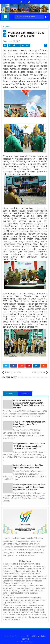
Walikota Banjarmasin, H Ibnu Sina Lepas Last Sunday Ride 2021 (28, 466)
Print (16, 45)
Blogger (30, 642)
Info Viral (10, 394)
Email (26, 45)
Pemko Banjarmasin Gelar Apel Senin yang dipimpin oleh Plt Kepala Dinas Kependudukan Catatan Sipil (29, 487)
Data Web (25, 394)
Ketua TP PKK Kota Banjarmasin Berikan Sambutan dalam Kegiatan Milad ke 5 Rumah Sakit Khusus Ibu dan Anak (28, 404)
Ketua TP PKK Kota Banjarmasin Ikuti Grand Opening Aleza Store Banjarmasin (29, 424)
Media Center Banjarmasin (15, 636)
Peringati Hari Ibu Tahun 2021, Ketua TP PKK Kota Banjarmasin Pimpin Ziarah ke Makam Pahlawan (29, 446)
